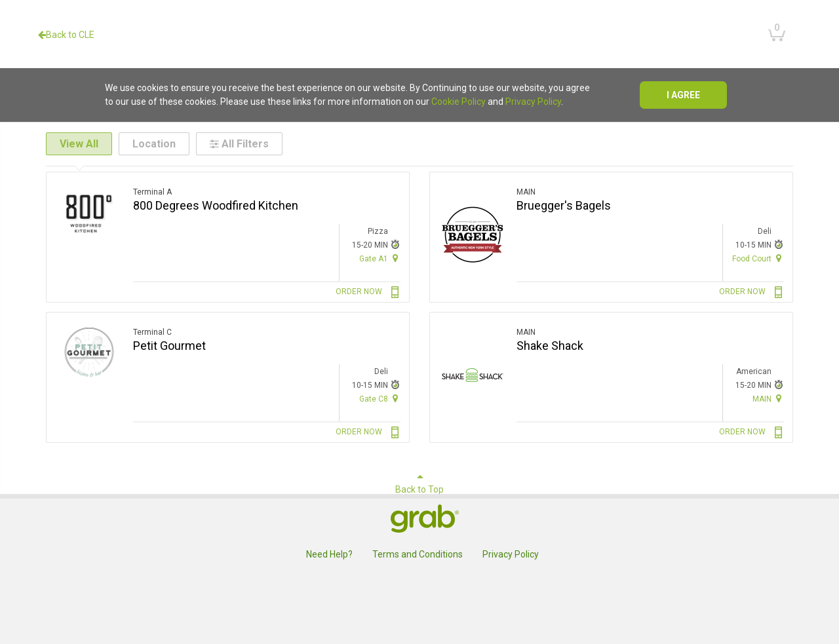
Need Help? (329, 554)
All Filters (239, 144)
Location (154, 144)
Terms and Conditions (418, 554)
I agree (683, 95)
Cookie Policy (459, 102)
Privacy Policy (533, 102)
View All (79, 144)
